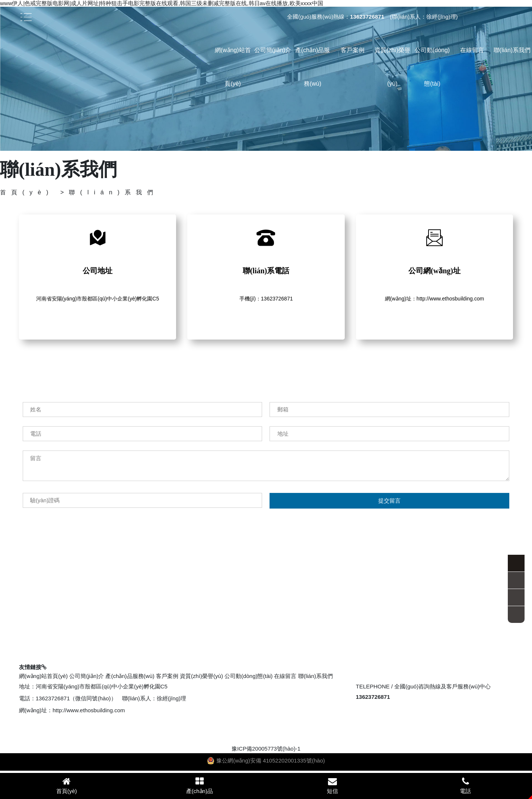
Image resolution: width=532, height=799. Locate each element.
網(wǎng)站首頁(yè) (233, 67)
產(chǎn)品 (199, 785)
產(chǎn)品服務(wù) (313, 67)
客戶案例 (353, 50)
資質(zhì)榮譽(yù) (392, 67)
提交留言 (389, 527)
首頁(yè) (27, 192)
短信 (333, 785)
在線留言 (472, 50)
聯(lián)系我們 (512, 50)
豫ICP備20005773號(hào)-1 (266, 749)
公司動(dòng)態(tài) (432, 67)
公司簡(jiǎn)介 (273, 50)
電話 (466, 785)
